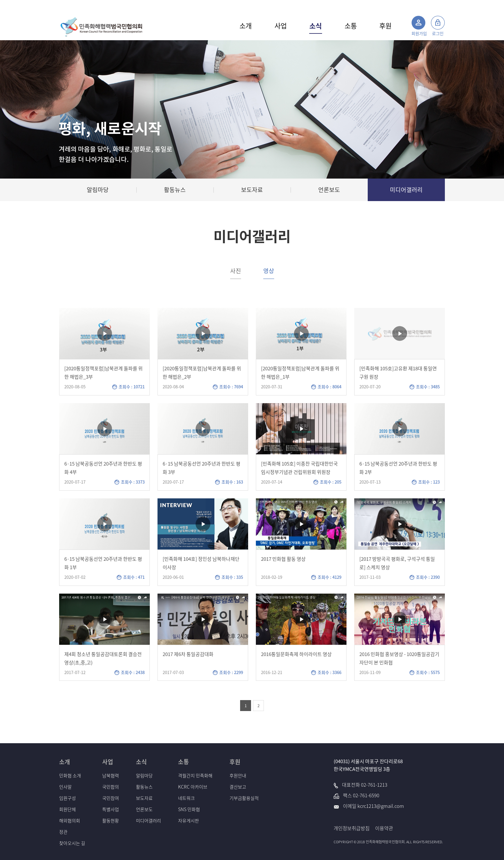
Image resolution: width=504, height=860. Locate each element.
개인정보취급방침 (352, 828)
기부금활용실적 (244, 798)
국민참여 (111, 798)
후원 (385, 26)
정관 (63, 832)
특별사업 (111, 809)
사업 (281, 26)
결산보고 (238, 787)
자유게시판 (189, 820)
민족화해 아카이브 (397, 6)
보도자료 (144, 798)
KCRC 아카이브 (193, 787)
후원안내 (238, 775)
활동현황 (111, 820)
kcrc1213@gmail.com (381, 806)
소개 (246, 26)
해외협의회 (70, 820)
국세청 (439, 6)
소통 (351, 26)
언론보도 (144, 809)
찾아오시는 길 (72, 843)
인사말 (65, 787)
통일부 (423, 6)
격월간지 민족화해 (195, 775)
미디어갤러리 (148, 820)
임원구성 (67, 798)
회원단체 (67, 809)
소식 (316, 26)
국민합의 (111, 787)
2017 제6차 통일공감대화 (188, 654)
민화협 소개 (70, 775)
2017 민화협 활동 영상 (283, 559)
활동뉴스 (144, 787)
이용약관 (384, 828)
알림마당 (144, 775)
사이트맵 (365, 6)
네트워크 (186, 798)
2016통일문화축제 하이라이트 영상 (296, 654)
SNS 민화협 (189, 809)
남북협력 (111, 775)
